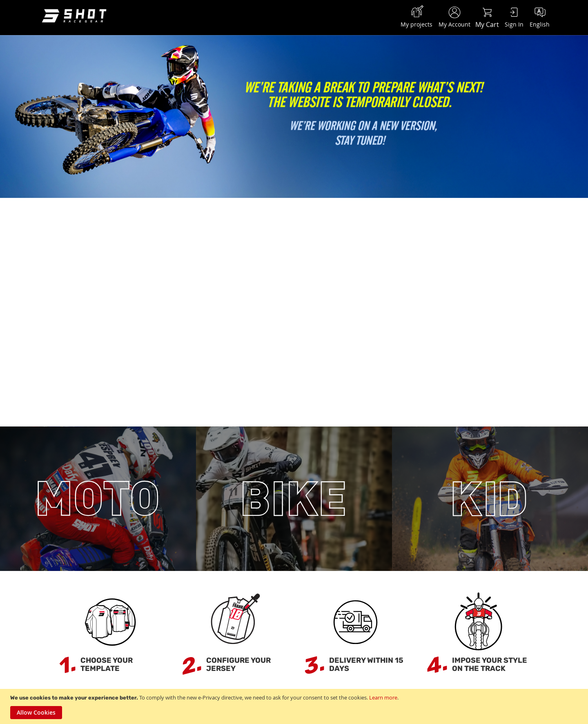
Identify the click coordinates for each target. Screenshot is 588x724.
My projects (416, 24)
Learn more (383, 697)
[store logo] (76, 17)
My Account (454, 24)
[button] (540, 16)
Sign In (514, 24)
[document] (295, 706)
